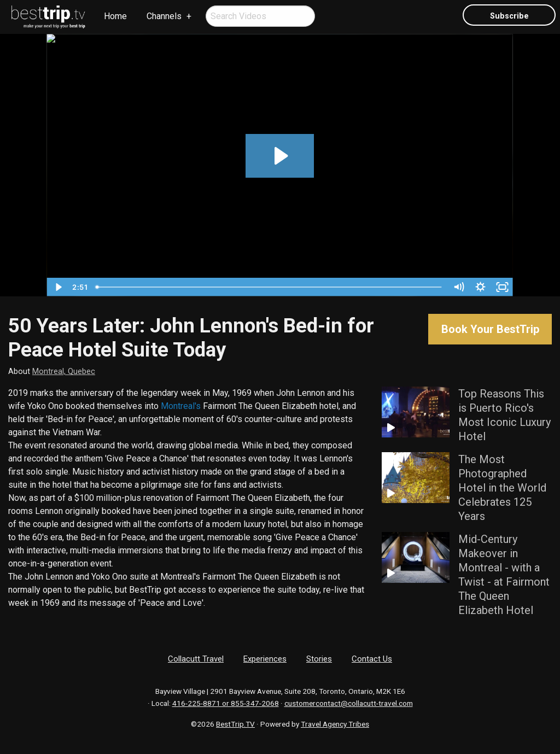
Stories (319, 659)
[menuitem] (49, 17)
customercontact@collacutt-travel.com (349, 703)
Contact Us (372, 659)
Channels (164, 16)
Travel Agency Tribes (335, 724)
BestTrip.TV (235, 724)
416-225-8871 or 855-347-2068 (226, 703)
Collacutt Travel (196, 659)
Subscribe (509, 16)
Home (115, 16)
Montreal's (181, 406)
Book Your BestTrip (490, 329)
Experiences (265, 659)
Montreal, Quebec (64, 372)
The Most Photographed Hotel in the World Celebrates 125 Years (502, 488)
